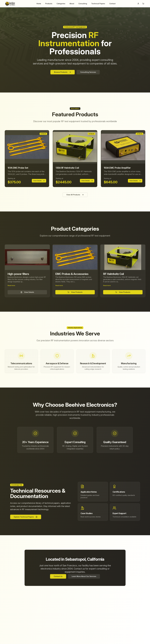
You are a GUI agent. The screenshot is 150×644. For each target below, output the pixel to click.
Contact (112, 4)
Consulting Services (88, 72)
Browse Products (63, 72)
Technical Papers (98, 4)
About (72, 4)
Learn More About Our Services (84, 576)
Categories (61, 4)
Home (39, 4)
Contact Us (58, 576)
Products (49, 4)
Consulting (83, 4)
